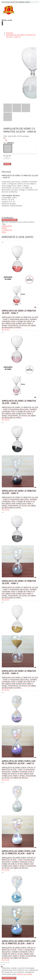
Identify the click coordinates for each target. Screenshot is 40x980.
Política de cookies (24, 974)
